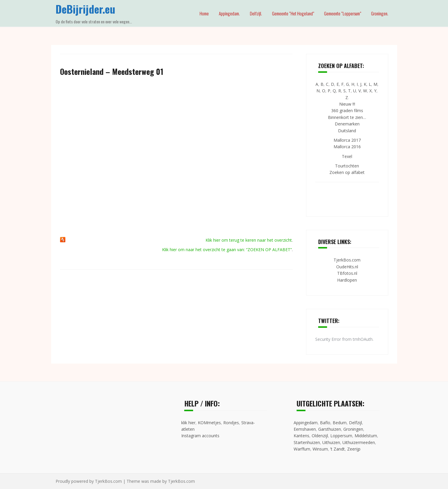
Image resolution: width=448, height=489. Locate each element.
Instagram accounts (200, 436)
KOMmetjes (209, 423)
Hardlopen (347, 280)
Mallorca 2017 (347, 140)
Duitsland (347, 131)
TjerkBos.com (347, 260)
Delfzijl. (256, 13)
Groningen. (380, 13)
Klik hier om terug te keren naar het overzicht (249, 240)
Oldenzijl (320, 436)
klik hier (188, 423)
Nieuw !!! (347, 104)
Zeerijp (354, 449)
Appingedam (306, 423)
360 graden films (347, 110)
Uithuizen (331, 442)
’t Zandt (338, 449)
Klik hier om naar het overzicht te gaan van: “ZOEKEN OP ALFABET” (227, 250)
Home (204, 13)
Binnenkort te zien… (347, 117)
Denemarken (347, 124)
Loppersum (341, 436)
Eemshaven (305, 429)
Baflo (325, 423)
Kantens (301, 436)
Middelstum (366, 436)
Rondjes (231, 423)
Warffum (302, 449)
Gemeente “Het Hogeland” (293, 13)
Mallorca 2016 (347, 147)
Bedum (340, 423)
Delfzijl (355, 423)
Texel (347, 156)
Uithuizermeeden (359, 442)
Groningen (353, 429)
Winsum (320, 449)
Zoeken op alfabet (347, 172)
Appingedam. (229, 13)
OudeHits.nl (347, 267)
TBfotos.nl (347, 273)
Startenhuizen (307, 442)
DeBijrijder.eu (85, 9)
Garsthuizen (330, 429)
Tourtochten (347, 166)
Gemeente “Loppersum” (343, 13)
